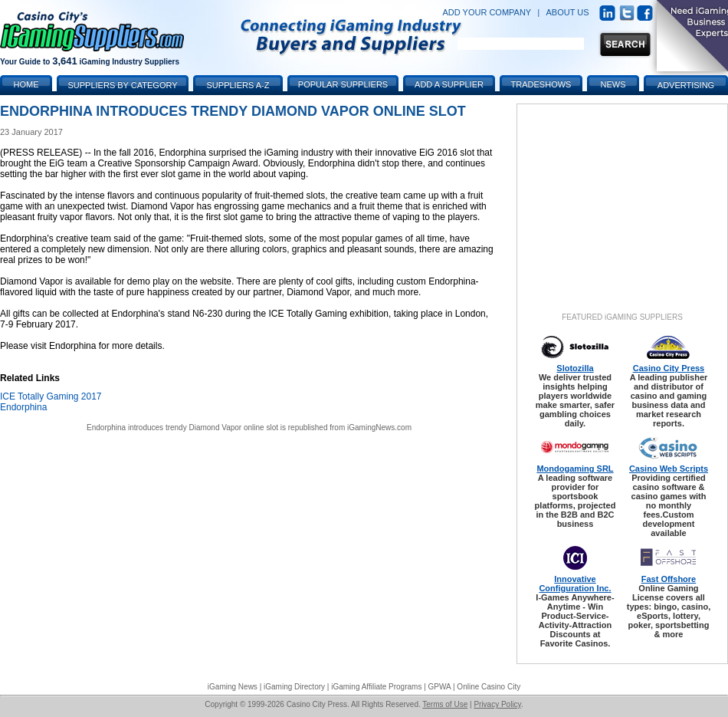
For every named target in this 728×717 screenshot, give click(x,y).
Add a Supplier (449, 84)
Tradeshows (541, 84)
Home (26, 84)
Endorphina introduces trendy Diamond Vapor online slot (182, 428)
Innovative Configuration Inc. (575, 584)
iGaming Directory (294, 687)
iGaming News (233, 687)
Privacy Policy (497, 704)
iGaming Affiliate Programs (376, 687)
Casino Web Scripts (669, 469)
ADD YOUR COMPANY (487, 12)
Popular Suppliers (343, 84)
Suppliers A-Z (238, 85)
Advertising (686, 85)
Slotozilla (575, 368)
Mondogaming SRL (575, 469)
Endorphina (23, 407)
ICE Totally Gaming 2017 (51, 396)
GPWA (440, 687)
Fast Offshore (669, 579)
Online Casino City (489, 687)
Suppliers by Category (122, 85)
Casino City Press (669, 368)
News (613, 84)
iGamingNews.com (379, 428)
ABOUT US (568, 12)
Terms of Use (445, 704)
